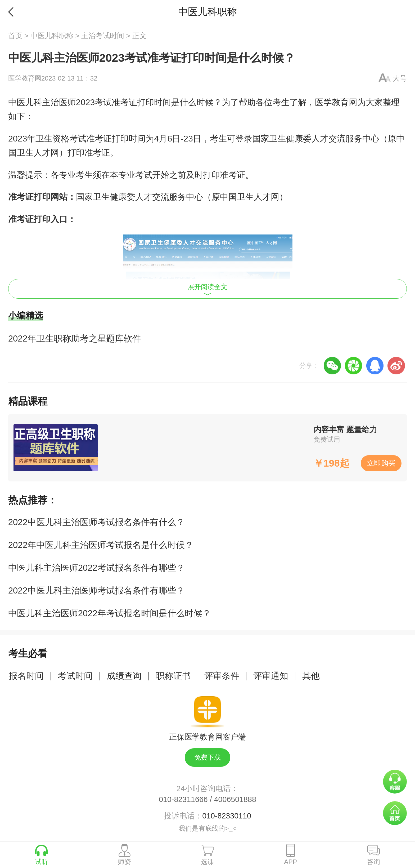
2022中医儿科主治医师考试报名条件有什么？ (96, 522)
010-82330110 (227, 816)
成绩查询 (124, 676)
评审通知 (271, 676)
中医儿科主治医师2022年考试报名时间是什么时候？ (110, 613)
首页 (15, 36)
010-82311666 (183, 799)
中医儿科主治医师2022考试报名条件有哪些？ (96, 568)
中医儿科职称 (52, 36)
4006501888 (235, 799)
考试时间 (75, 676)
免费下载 (207, 757)
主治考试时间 (103, 36)
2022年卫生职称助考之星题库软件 (75, 338)
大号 (400, 78)
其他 (311, 676)
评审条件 (222, 676)
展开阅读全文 (207, 289)
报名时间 (26, 676)
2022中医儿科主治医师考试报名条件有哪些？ (96, 590)
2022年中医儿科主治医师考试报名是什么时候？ (101, 545)
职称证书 (173, 676)
